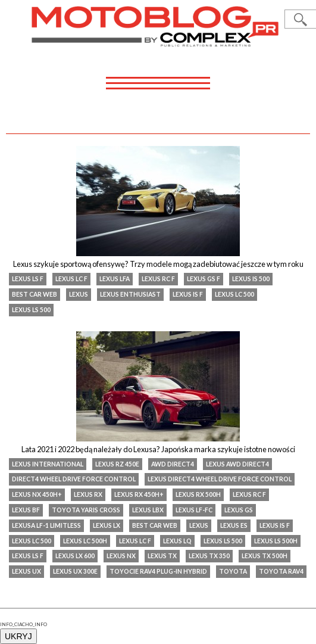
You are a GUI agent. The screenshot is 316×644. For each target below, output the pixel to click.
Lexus (79, 294)
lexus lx (107, 525)
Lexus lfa (115, 279)
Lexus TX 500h (265, 556)
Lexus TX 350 (209, 556)
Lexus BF (26, 510)
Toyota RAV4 (281, 571)
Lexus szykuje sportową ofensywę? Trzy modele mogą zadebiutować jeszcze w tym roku (158, 264)
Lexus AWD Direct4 (237, 464)
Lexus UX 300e (75, 571)
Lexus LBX (148, 510)
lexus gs (239, 510)
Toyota (233, 571)
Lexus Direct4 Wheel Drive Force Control (220, 479)
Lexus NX (121, 556)
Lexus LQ (177, 541)
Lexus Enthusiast (130, 294)
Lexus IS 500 (251, 279)
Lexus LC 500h (85, 541)
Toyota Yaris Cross (86, 510)
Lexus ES (234, 525)
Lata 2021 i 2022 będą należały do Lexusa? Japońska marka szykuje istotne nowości (158, 449)
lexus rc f (158, 279)
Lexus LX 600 (75, 556)
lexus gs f (204, 279)
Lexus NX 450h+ (37, 494)
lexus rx (88, 494)
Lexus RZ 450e (117, 464)
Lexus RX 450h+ (139, 494)
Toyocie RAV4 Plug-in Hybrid (158, 571)
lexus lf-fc (194, 510)
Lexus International (48, 464)
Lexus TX (162, 556)
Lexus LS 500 (31, 310)
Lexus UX (26, 571)
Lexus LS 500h (276, 541)
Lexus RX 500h (198, 494)
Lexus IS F (188, 294)
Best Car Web (35, 294)
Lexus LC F (71, 279)
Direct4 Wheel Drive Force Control (74, 479)
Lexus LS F (28, 279)
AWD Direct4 (173, 464)
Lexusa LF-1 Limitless (46, 525)
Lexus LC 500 (234, 294)
